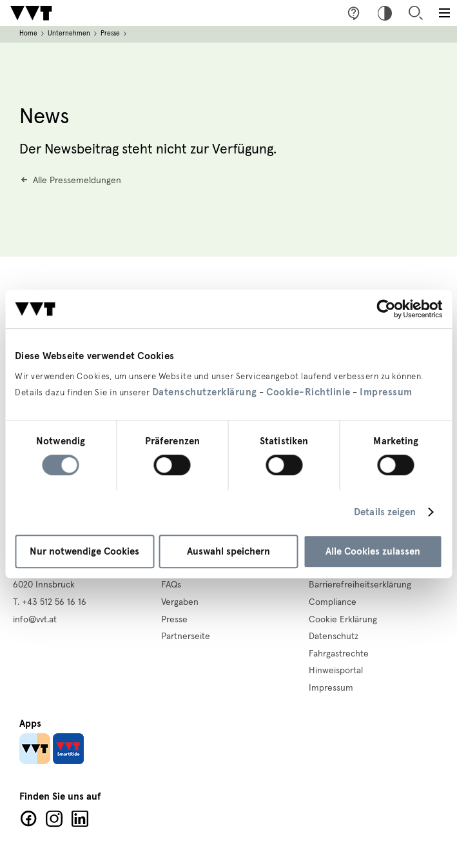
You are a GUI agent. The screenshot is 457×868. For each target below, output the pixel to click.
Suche (416, 13)
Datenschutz (334, 636)
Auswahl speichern (228, 551)
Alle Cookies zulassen (373, 551)
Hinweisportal (336, 671)
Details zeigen (385, 512)
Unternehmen (69, 34)
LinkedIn (80, 819)
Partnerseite (186, 636)
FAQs (171, 585)
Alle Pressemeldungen (77, 181)
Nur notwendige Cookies (84, 551)
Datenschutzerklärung (205, 392)
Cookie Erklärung (343, 620)
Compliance (333, 602)
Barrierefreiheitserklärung (360, 585)
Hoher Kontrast (385, 13)
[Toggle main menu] (444, 13)
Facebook (28, 819)
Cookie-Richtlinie (308, 392)
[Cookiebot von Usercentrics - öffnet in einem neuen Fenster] (386, 309)
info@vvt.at (35, 620)
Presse (110, 34)
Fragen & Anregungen (354, 13)
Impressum (386, 392)
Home (28, 34)
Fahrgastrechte (339, 654)
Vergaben (180, 602)
